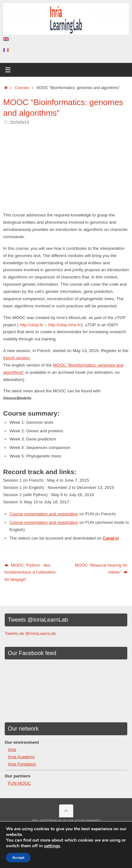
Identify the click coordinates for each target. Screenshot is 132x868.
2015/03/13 (19, 122)
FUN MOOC (19, 783)
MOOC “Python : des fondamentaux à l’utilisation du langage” (30, 572)
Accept (18, 858)
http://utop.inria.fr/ (65, 325)
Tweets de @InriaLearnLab (30, 633)
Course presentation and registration (44, 514)
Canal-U (111, 538)
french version (16, 358)
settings (52, 846)
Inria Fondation (22, 764)
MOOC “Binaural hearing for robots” (101, 569)
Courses (22, 88)
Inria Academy (21, 757)
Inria (12, 750)
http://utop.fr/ (32, 325)
